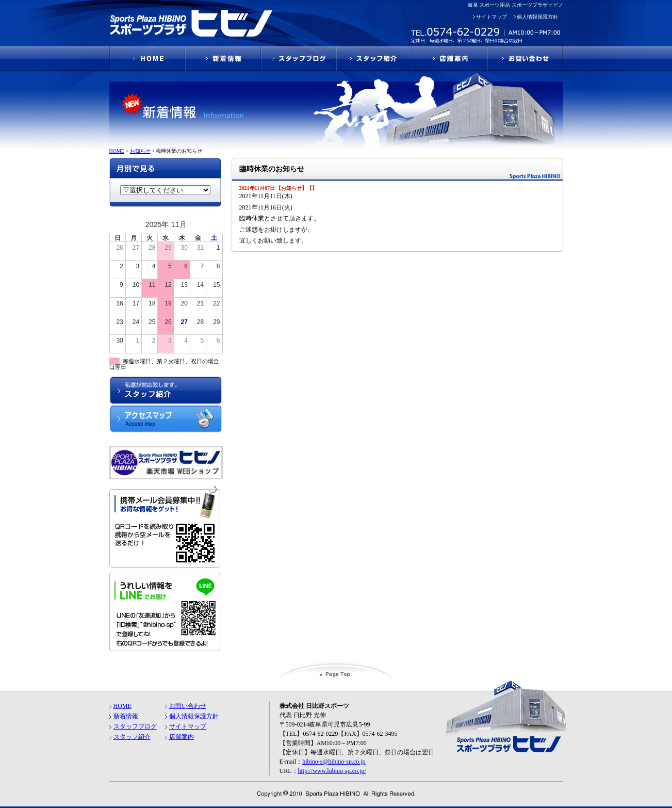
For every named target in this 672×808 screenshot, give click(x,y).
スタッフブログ (135, 726)
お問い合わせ (188, 706)
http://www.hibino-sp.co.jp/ (332, 771)
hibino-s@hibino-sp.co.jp (334, 762)
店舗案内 (182, 737)
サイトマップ (491, 17)
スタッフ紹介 (132, 737)
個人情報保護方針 (537, 17)
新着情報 (126, 716)
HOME (122, 706)
